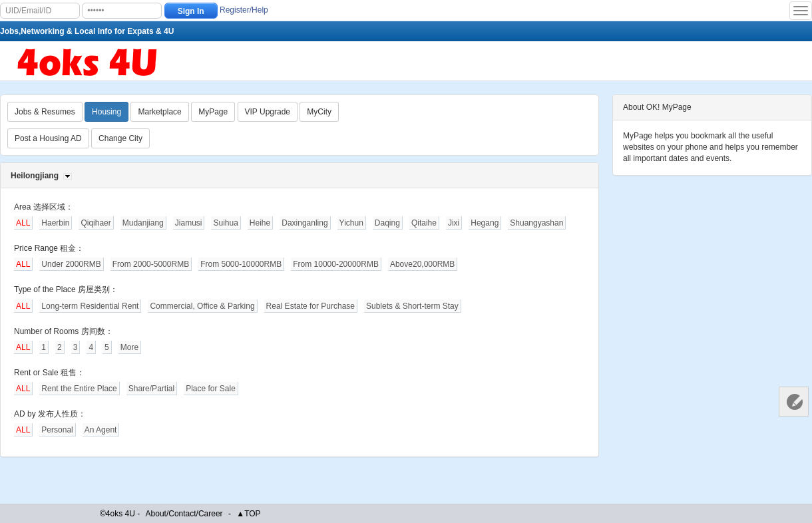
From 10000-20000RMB (336, 264)
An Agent (101, 430)
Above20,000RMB (422, 264)
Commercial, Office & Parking (202, 306)
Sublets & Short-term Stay (412, 306)
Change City (120, 138)
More (129, 347)
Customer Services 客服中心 (794, 402)
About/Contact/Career (184, 514)
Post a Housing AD (48, 138)
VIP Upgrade (268, 112)
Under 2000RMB (71, 264)
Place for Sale (211, 389)
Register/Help (244, 10)
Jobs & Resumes (45, 112)
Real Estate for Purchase (310, 306)
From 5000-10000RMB (241, 264)
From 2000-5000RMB (151, 264)
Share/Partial (151, 389)
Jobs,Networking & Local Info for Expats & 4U (87, 31)
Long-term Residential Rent (90, 306)
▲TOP (248, 514)
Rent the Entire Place (79, 389)
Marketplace (159, 112)
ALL (23, 223)
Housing (106, 112)
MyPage (213, 112)
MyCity (319, 112)
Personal (57, 430)
